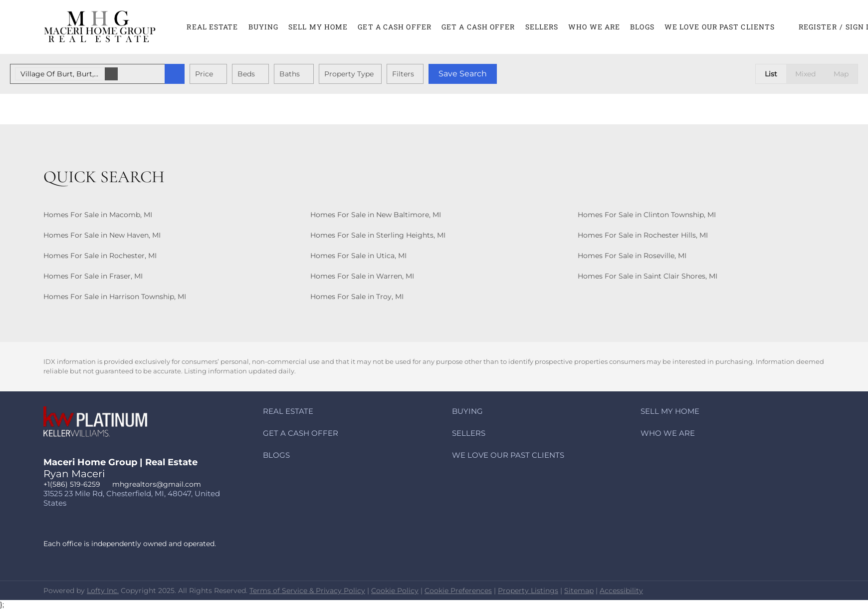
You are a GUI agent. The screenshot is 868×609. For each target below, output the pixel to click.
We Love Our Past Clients (720, 27)
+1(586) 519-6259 (72, 484)
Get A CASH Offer (395, 27)
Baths (290, 74)
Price (204, 74)
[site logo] (103, 430)
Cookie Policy (395, 591)
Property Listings (528, 591)
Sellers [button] (542, 27)
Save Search (463, 74)
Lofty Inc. (103, 591)
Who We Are (594, 27)
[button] (100, 27)
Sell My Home (318, 27)
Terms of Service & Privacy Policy (307, 591)
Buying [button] (264, 27)
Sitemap (579, 591)
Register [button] (818, 27)
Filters (403, 74)
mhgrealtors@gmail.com (157, 484)
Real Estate (212, 27)
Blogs (642, 27)
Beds (246, 74)
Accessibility (621, 591)
